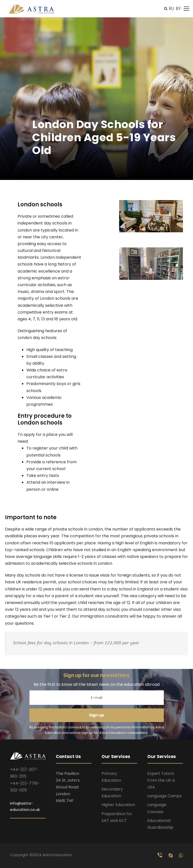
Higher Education (118, 805)
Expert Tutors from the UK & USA (161, 780)
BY (178, 9)
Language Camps (164, 796)
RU (172, 9)
